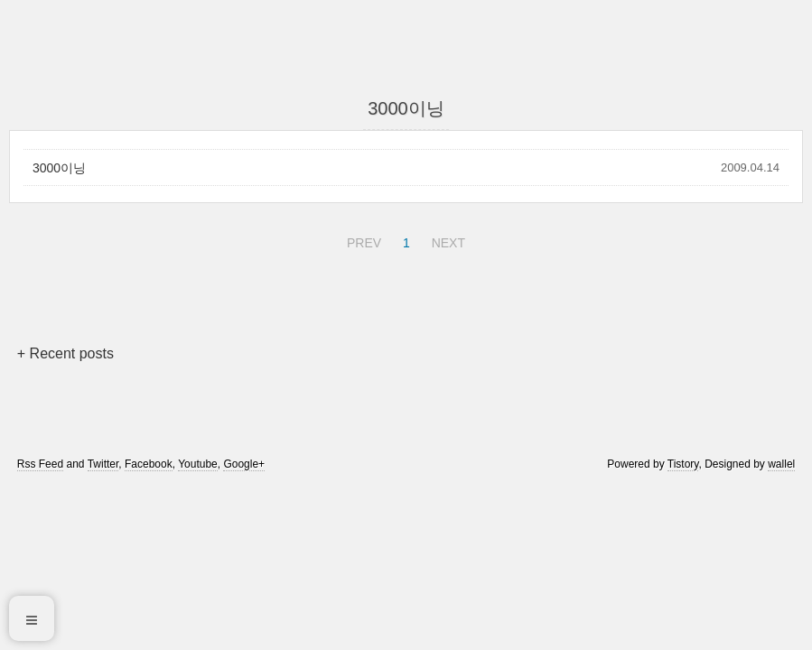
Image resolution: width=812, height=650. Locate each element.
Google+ (244, 464)
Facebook (149, 464)
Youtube (198, 464)
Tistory (683, 464)
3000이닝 (59, 168)
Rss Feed (40, 464)
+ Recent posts (65, 353)
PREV (362, 240)
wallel (781, 464)
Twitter (103, 464)
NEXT (446, 240)
